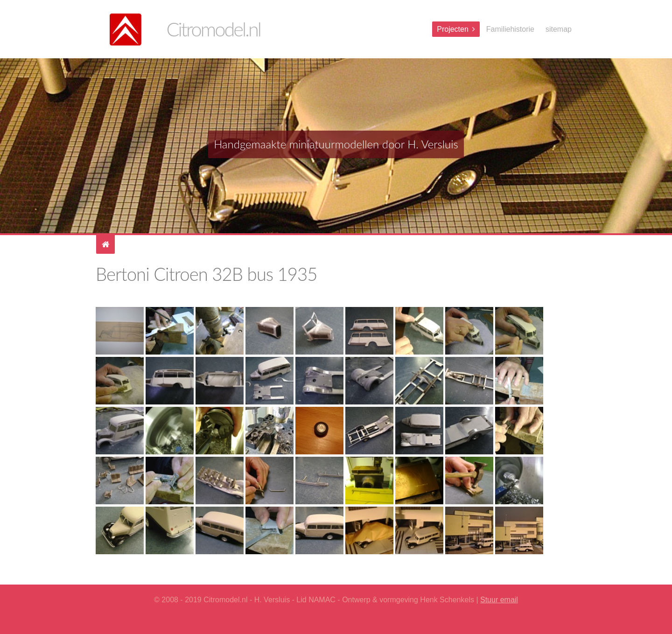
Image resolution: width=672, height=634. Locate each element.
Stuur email (499, 600)
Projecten (453, 29)
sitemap (559, 29)
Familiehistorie (510, 29)
